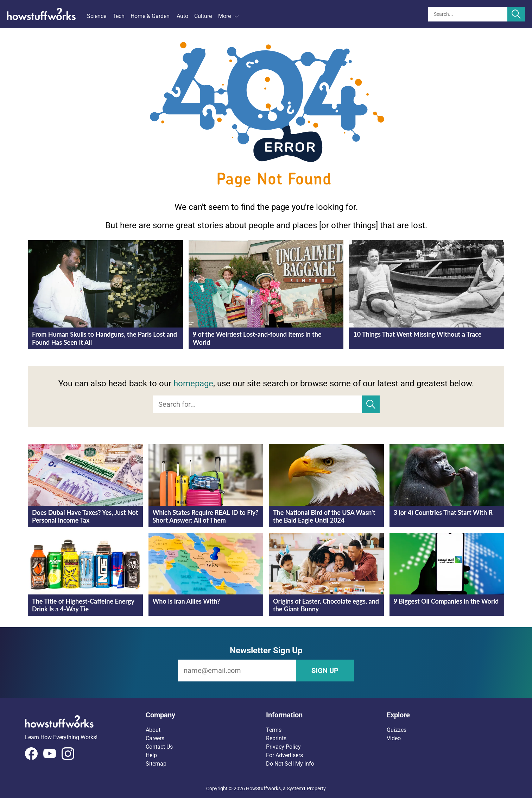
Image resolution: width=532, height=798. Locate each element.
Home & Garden (150, 16)
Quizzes (397, 730)
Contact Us (159, 747)
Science (97, 16)
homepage (193, 384)
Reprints (276, 738)
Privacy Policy (283, 747)
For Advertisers (284, 755)
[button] (206, 715)
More (228, 16)
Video (394, 738)
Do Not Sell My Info (290, 764)
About (153, 730)
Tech (119, 16)
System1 (296, 788)
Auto (182, 16)
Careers (155, 738)
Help (151, 755)
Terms (274, 730)
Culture (203, 16)
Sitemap (156, 764)
